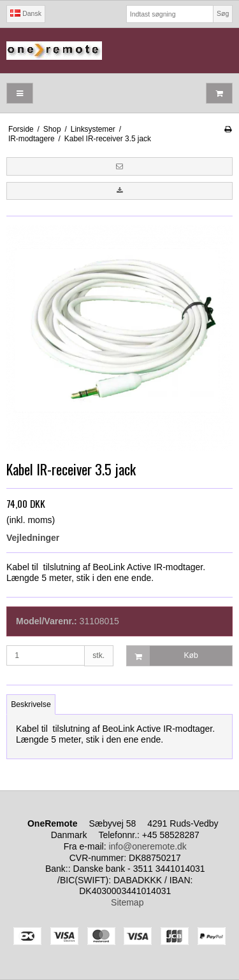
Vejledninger (33, 538)
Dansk (26, 13)
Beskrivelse (31, 704)
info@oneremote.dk (147, 846)
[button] (119, 166)
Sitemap (127, 902)
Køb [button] (163, 656)
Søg (223, 13)
